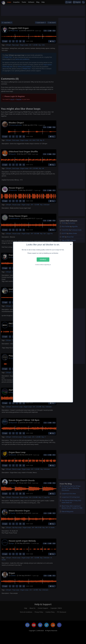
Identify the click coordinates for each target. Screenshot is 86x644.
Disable (43, 259)
